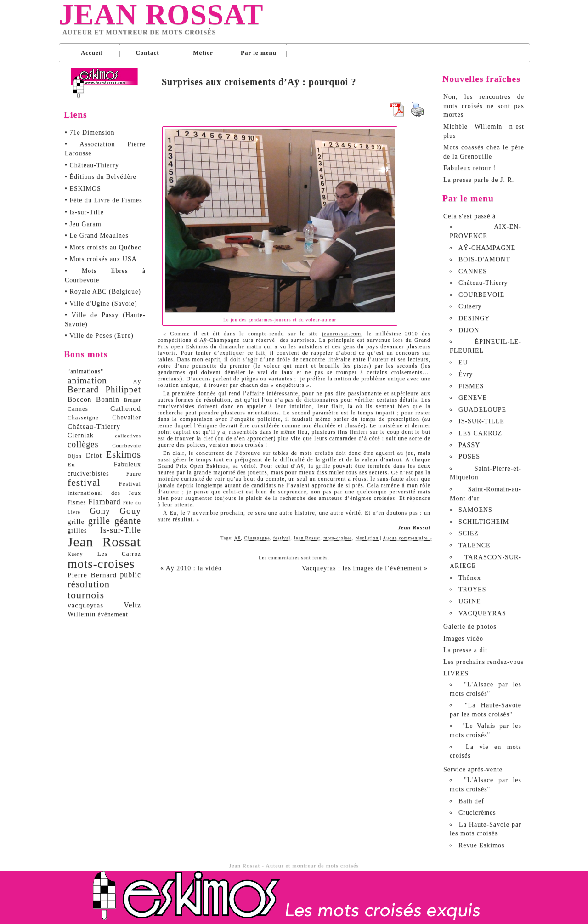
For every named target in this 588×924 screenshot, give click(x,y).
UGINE (470, 601)
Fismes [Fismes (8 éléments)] (77, 502)
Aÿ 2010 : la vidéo (191, 568)
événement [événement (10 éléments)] (113, 614)
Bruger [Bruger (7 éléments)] (133, 400)
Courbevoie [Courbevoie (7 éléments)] (127, 445)
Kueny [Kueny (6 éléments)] (75, 554)
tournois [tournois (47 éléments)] (86, 595)
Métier (203, 53)
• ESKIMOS (83, 189)
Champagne (257, 538)
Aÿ (237, 538)
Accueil (92, 53)
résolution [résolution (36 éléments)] (89, 584)
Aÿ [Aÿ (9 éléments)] (137, 381)
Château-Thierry (483, 283)
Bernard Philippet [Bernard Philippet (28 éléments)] (104, 389)
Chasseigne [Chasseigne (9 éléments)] (83, 418)
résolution (367, 538)
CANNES (473, 271)
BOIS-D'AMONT (484, 259)
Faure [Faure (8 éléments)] (134, 474)
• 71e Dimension (90, 133)
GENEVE (473, 398)
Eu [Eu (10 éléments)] (71, 464)
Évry (466, 374)
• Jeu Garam (83, 224)
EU (463, 362)
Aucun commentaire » (407, 538)
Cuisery (470, 306)
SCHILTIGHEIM (484, 522)
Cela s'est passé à (469, 216)
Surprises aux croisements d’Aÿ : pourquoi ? (259, 82)
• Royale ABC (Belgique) (103, 292)
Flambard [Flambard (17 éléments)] (104, 502)
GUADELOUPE (482, 410)
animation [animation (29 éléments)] (87, 380)
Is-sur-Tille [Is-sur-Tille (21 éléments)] (121, 530)
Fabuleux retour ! (469, 168)
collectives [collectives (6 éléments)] (128, 436)
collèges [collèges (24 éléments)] (83, 444)
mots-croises (338, 538)
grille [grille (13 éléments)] (76, 522)
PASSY (469, 445)
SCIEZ (469, 533)
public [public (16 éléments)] (130, 575)
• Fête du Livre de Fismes (104, 200)
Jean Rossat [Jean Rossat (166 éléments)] (104, 542)
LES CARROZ (480, 433)
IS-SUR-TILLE (481, 421)
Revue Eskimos (482, 845)
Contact (147, 53)
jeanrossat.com (341, 334)
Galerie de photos (470, 626)
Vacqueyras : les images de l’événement (365, 568)
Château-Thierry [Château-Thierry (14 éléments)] (94, 426)
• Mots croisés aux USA (101, 259)
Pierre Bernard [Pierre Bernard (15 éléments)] (92, 575)
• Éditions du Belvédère (101, 177)
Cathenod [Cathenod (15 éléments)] (126, 408)
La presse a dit (465, 650)
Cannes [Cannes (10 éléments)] (78, 409)
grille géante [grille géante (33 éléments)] (115, 521)
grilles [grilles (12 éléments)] (77, 530)
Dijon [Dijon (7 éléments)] (75, 456)
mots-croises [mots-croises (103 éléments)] (101, 564)
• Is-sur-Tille (84, 212)
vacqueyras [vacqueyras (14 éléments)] (85, 605)
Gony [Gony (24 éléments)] (100, 511)
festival (282, 538)
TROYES (472, 589)
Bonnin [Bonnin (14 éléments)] (108, 399)
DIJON (469, 330)
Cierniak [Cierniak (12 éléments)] (81, 435)
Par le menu (259, 53)
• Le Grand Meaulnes (97, 235)
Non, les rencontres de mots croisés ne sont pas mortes (484, 106)
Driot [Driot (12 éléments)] (94, 455)
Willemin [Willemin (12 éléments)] (82, 614)
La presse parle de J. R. (479, 180)
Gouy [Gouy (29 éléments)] (130, 511)
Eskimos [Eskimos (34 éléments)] (124, 454)
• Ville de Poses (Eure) (99, 336)
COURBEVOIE (481, 295)
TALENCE (475, 545)
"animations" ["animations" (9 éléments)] (85, 371)
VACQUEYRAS (482, 613)
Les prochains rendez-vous (483, 662)
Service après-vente (473, 769)
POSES (469, 456)
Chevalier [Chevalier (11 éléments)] (127, 417)
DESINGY (474, 318)
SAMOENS (475, 510)
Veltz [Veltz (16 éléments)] (132, 605)
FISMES (471, 386)
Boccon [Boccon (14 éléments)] (79, 399)
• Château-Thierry (92, 165)
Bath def (471, 801)
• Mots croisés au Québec (103, 247)
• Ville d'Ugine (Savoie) (101, 303)
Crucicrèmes (477, 813)
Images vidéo (463, 638)
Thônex (470, 578)
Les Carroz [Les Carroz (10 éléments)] (119, 553)
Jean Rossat (161, 15)
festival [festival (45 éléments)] (84, 482)
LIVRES (456, 673)
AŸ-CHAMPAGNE (487, 248)
